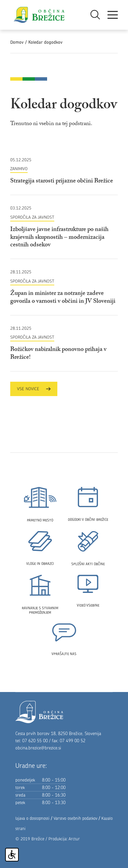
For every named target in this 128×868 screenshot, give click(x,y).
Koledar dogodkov (45, 42)
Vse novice (34, 389)
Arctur (74, 839)
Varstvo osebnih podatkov (75, 818)
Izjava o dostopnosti (32, 818)
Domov (17, 42)
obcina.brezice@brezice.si (38, 748)
